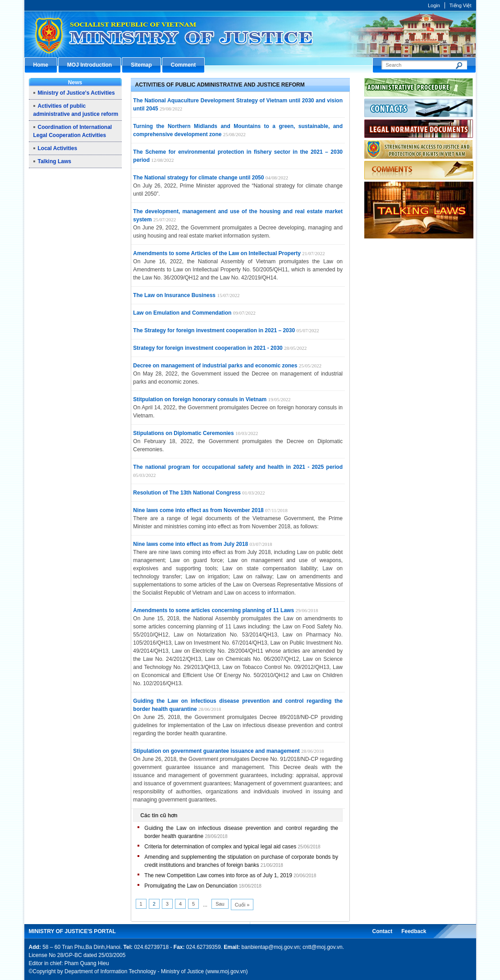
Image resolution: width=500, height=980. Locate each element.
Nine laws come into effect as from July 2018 (190, 544)
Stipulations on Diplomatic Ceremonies (183, 433)
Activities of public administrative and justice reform (220, 85)
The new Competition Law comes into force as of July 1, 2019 (218, 875)
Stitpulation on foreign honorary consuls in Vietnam (200, 399)
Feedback (414, 931)
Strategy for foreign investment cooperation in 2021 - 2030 (208, 348)
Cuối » (242, 905)
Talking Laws (55, 161)
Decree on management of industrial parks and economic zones (215, 366)
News (75, 82)
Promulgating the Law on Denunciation (191, 886)
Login (434, 5)
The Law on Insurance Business (174, 295)
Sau (220, 904)
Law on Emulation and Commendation (182, 313)
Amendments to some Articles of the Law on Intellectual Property (217, 253)
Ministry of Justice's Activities (76, 93)
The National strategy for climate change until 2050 (198, 178)
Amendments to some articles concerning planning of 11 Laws (213, 610)
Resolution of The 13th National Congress (187, 493)
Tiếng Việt (461, 5)
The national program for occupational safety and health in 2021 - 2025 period (238, 467)
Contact (382, 931)
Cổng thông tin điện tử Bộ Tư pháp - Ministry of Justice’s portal (250, 34)
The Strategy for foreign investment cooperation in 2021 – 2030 (214, 330)
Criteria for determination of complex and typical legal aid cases (220, 847)
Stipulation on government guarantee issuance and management (216, 751)
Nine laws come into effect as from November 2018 (198, 510)
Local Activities (58, 148)
